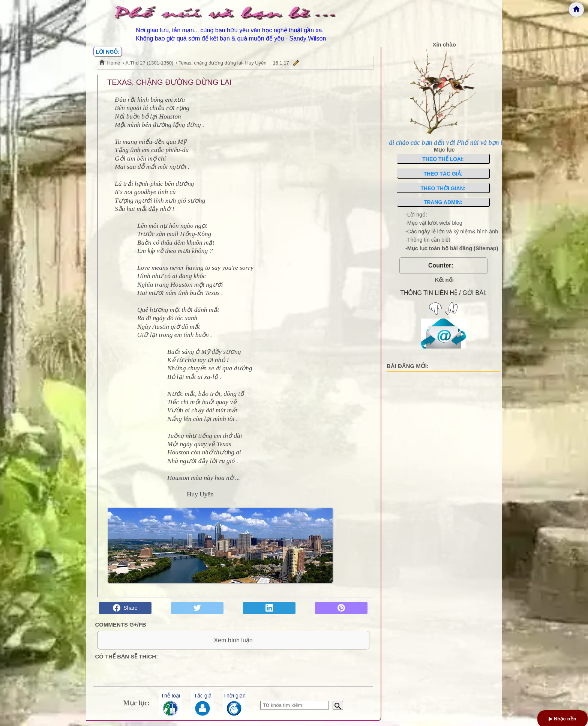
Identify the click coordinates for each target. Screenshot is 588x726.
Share (125, 608)
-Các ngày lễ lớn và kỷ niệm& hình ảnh (452, 231)
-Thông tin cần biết (428, 240)
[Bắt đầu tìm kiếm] (338, 710)
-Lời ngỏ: (416, 215)
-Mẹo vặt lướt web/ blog (434, 223)
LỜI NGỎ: (108, 52)
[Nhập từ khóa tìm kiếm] (295, 710)
